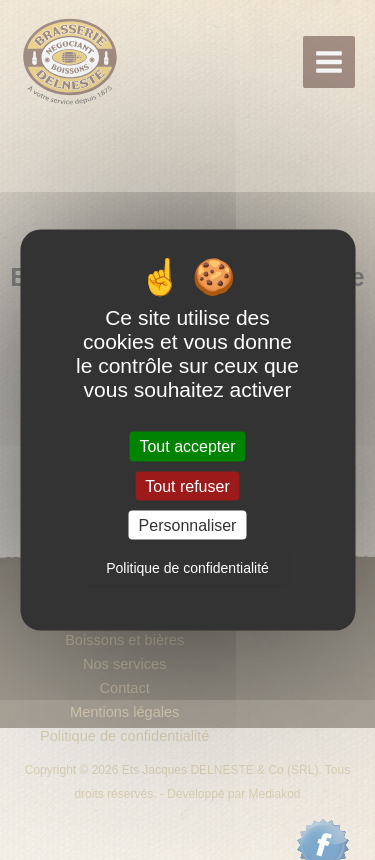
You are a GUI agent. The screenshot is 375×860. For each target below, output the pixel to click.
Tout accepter (187, 446)
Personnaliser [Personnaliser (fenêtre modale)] (188, 524)
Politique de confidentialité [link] (187, 567)
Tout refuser (187, 485)
